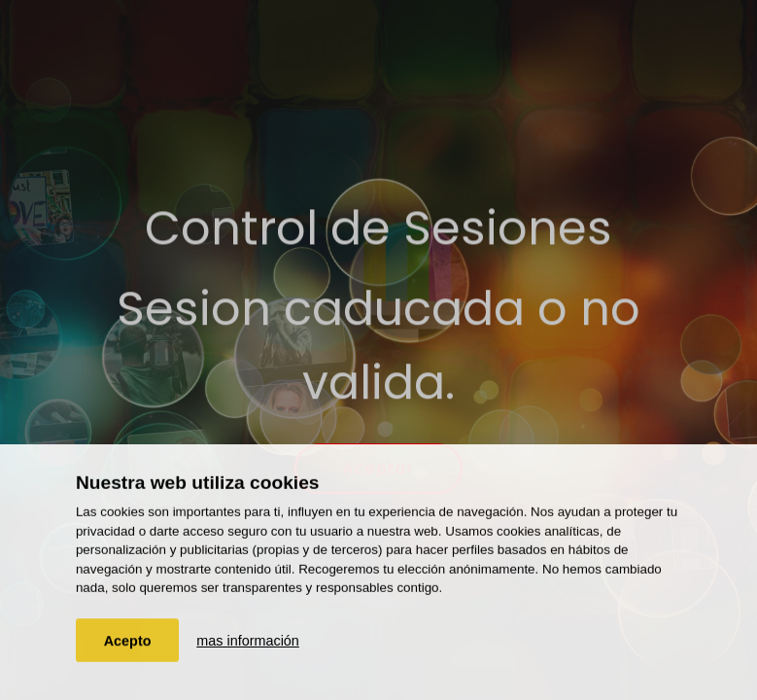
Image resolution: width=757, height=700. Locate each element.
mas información (248, 641)
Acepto (128, 641)
